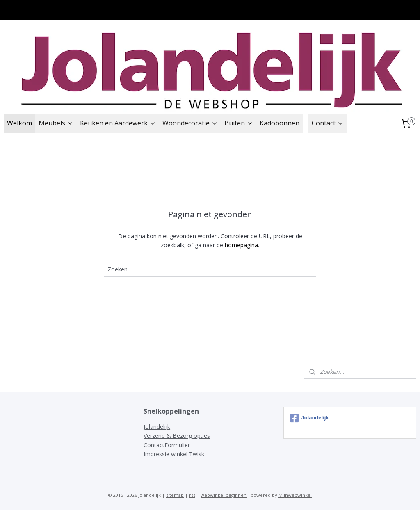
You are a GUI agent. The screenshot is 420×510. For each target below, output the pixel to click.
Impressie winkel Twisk (174, 454)
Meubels (56, 123)
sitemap (175, 495)
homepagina (241, 245)
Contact (328, 123)
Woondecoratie (190, 123)
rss (192, 495)
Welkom (19, 123)
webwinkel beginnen (224, 495)
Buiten (239, 123)
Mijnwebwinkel (295, 495)
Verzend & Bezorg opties (177, 436)
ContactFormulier (167, 445)
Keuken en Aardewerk (118, 123)
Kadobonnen (280, 123)
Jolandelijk (157, 427)
